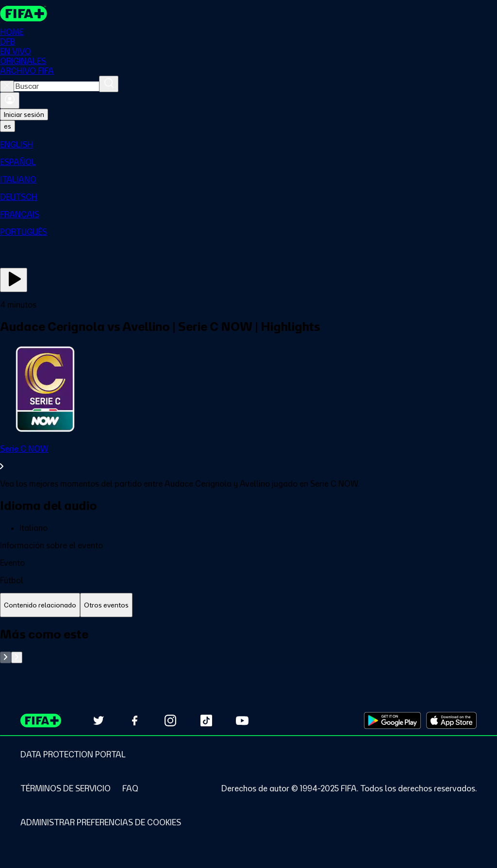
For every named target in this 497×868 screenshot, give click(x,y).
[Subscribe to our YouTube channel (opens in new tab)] (242, 721)
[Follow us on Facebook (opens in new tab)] (134, 721)
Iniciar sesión (24, 115)
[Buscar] (109, 84)
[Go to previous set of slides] (6, 657)
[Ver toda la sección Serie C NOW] (248, 458)
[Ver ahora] (14, 280)
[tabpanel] (248, 645)
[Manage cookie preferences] (101, 822)
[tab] (40, 605)
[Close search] (7, 86)
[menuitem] (248, 145)
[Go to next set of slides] (17, 657)
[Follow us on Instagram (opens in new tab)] (170, 721)
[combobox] (57, 86)
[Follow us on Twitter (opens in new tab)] (99, 721)
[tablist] (248, 605)
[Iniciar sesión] (10, 100)
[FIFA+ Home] (24, 14)
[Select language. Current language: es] (8, 126)
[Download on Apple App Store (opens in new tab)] (451, 721)
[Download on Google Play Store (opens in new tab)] (392, 721)
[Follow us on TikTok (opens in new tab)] (206, 721)
